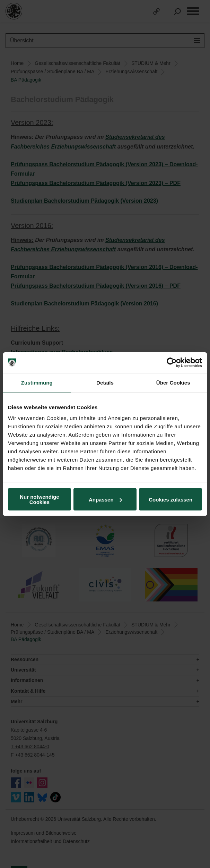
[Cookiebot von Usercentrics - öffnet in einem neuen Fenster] (172, 362)
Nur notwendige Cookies (39, 499)
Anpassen (105, 499)
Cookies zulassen (170, 499)
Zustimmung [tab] (37, 382)
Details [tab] (105, 382)
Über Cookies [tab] (173, 382)
